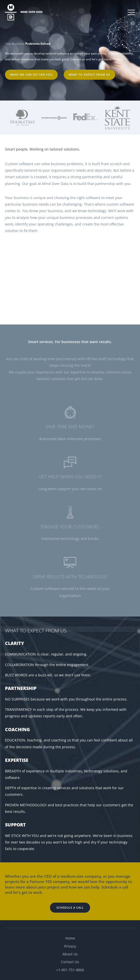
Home (70, 938)
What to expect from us (89, 75)
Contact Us (70, 962)
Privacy (70, 946)
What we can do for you (31, 75)
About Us (70, 954)
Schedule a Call (70, 907)
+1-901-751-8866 (70, 970)
